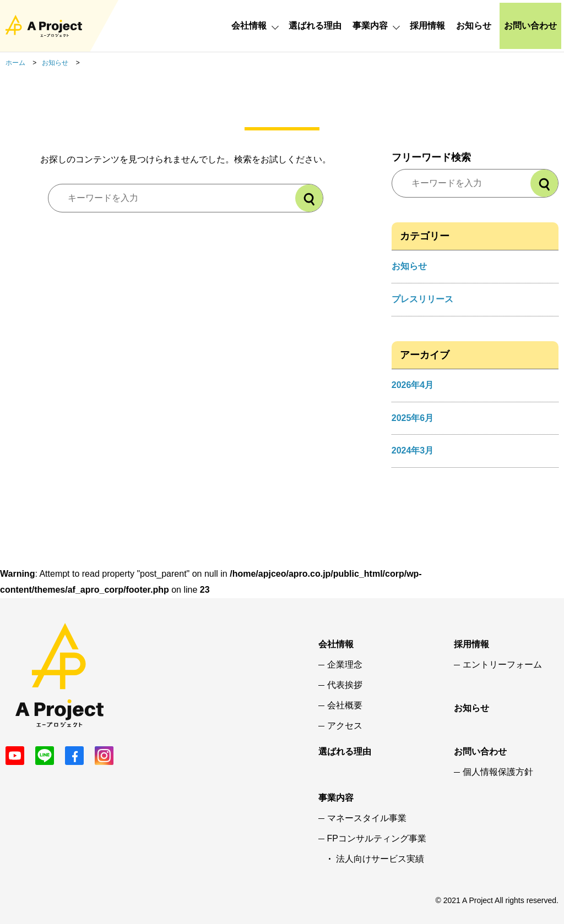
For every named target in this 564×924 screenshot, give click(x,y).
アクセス (345, 726)
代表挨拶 (345, 685)
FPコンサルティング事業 (377, 839)
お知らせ (474, 26)
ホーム (15, 63)
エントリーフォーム (502, 665)
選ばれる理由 (315, 26)
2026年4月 (413, 385)
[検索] (309, 198)
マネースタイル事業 (367, 818)
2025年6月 (413, 418)
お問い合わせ (530, 26)
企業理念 (345, 665)
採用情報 (427, 26)
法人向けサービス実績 (380, 859)
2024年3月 (413, 450)
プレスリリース (422, 299)
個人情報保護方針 (498, 772)
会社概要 (345, 706)
